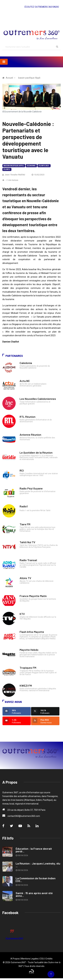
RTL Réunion (28, 417)
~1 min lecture (10, 180)
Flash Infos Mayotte (32, 632)
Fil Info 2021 (44, 166)
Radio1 (24, 506)
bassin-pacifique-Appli (14, 166)
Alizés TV (25, 578)
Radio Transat (28, 560)
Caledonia (26, 363)
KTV (22, 614)
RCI (22, 470)
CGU (42, 959)
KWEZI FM (26, 686)
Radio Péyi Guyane (31, 488)
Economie (31, 166)
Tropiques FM (28, 668)
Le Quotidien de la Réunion (36, 453)
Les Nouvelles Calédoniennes (38, 399)
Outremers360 (14, 938)
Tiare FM (25, 524)
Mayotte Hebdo (29, 650)
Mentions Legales (30, 959)
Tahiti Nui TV (27, 542)
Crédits (49, 959)
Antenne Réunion (30, 435)
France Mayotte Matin (33, 596)
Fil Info (7, 169)
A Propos (15, 959)
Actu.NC (25, 381)
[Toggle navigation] (4, 62)
